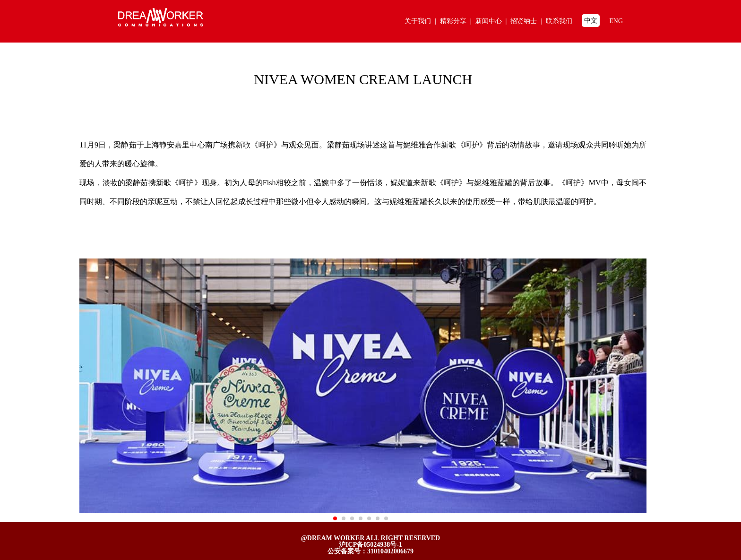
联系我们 (559, 21)
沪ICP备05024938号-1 (370, 545)
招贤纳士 (528, 21)
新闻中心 (493, 21)
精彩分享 (458, 21)
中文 (591, 21)
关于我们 (422, 21)
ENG (616, 21)
